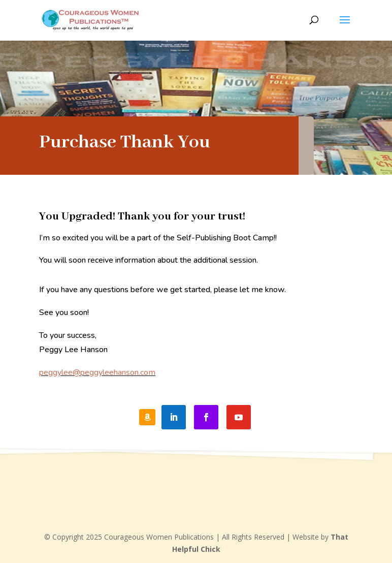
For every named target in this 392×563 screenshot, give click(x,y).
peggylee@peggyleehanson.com (97, 372)
